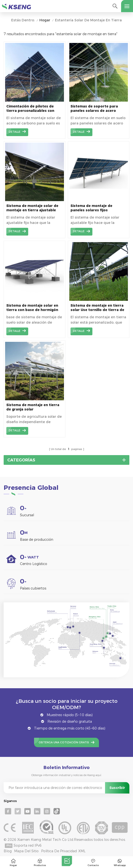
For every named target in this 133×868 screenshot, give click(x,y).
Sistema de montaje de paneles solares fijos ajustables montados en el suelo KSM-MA (94, 208)
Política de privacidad (59, 851)
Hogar (45, 20)
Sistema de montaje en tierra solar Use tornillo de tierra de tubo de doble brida (97, 308)
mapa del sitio (26, 851)
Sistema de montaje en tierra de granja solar (33, 407)
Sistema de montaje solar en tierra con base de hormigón (32, 308)
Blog (8, 851)
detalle (15, 132)
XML (82, 851)
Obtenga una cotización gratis (64, 742)
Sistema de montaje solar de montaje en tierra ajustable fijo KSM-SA (32, 208)
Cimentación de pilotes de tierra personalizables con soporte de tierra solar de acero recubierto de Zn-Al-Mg (33, 109)
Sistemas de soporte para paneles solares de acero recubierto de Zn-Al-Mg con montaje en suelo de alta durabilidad (95, 109)
